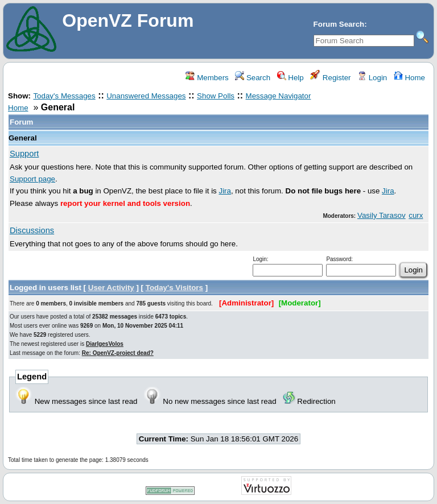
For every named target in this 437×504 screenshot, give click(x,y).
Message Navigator (279, 96)
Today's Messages (64, 96)
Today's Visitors (174, 288)
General (23, 138)
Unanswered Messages (146, 96)
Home (409, 78)
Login (372, 78)
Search (253, 78)
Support (24, 154)
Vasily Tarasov (382, 215)
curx (416, 215)
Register (330, 78)
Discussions (32, 230)
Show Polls (216, 96)
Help (290, 78)
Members (207, 78)
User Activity (111, 288)
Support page (32, 179)
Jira (224, 191)
